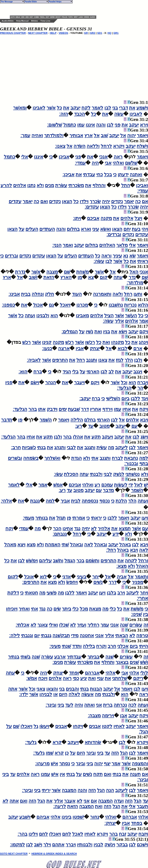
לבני (108, 474)
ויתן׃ (77, 218)
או (55, 694)
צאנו (103, 360)
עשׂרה (47, 657)
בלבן (111, 593)
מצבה (52, 272)
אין (62, 774)
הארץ (66, 277)
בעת (136, 229)
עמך (105, 625)
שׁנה (124, 625)
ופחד (74, 673)
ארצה (64, 348)
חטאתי (31, 593)
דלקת (13, 593)
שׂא (132, 256)
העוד (77, 294)
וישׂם (35, 382)
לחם (67, 834)
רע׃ (79, 426)
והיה (79, 705)
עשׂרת (61, 185)
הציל (109, 316)
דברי (123, 108)
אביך (65, 501)
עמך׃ (25, 135)
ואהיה (37, 135)
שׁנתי (66, 646)
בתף (144, 464)
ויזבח (143, 834)
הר (140, 388)
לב (111, 372)
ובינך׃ (51, 705)
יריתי (46, 790)
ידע (116, 534)
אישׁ (54, 764)
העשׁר (131, 316)
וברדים (11, 256)
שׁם (67, 272)
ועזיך (82, 625)
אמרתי (79, 518)
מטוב (104, 426)
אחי (34, 609)
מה (111, 447)
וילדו (84, 201)
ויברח (143, 382)
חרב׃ (16, 447)
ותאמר (141, 577)
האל (134, 272)
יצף (107, 764)
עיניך (117, 256)
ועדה (119, 801)
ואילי (53, 625)
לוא (43, 577)
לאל (138, 485)
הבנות (96, 689)
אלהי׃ (6, 501)
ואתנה (136, 174)
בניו (107, 332)
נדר (132, 277)
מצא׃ (121, 566)
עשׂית (102, 447)
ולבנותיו (85, 845)
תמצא (125, 528)
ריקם (138, 678)
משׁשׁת (137, 609)
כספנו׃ (8, 305)
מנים (49, 185)
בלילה (89, 646)
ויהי (145, 229)
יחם (127, 229)
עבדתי (89, 174)
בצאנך (122, 662)
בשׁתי (25, 657)
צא (91, 277)
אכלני (123, 646)
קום (104, 277)
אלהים (20, 185)
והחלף (99, 185)
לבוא (122, 348)
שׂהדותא (93, 742)
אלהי (134, 673)
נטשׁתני (133, 474)
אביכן (64, 157)
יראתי (96, 518)
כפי (76, 678)
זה (146, 625)
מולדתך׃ (135, 283)
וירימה (108, 716)
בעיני (82, 577)
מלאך (122, 245)
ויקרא (119, 146)
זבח (123, 834)
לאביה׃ (34, 360)
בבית (26, 294)
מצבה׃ (94, 716)
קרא (57, 742)
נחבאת (131, 458)
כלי (113, 609)
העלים (32, 229)
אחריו (96, 409)
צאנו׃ (60, 146)
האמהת (53, 545)
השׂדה (79, 146)
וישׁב (38, 845)
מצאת (95, 609)
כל (59, 108)
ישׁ (146, 485)
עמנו (45, 774)
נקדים (117, 201)
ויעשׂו (44, 726)
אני (99, 705)
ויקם (144, 332)
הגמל (70, 561)
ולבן (138, 360)
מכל (84, 609)
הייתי (143, 646)
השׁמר (46, 420)
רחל (128, 294)
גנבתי (46, 635)
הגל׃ (143, 732)
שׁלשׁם (131, 163)
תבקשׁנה (61, 635)
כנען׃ (47, 348)
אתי (95, 458)
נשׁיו (89, 332)
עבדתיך (74, 657)
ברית (108, 705)
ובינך (91, 753)
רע (97, 485)
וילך (47, 845)
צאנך (43, 625)
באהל (125, 545)
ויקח (144, 409)
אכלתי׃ (22, 625)
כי (51, 157)
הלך (129, 360)
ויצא (21, 545)
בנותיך (42, 518)
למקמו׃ (17, 845)
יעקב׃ (85, 399)
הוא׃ (23, 372)
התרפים (60, 360)
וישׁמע (142, 108)
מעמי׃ (28, 518)
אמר (144, 321)
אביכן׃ (69, 174)
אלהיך (104, 528)
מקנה (106, 218)
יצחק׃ (110, 823)
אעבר (70, 801)
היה (95, 163)
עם (134, 426)
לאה (89, 545)
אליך (119, 321)
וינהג (143, 342)
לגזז (120, 360)
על (22, 229)
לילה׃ (14, 635)
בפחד (137, 823)
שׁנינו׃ (136, 614)
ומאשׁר (20, 108)
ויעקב (107, 437)
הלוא (143, 305)
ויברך (71, 845)
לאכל (78, 834)
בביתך (93, 657)
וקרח (101, 646)
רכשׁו (90, 342)
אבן (124, 716)
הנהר (51, 382)
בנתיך (14, 657)
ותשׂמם (92, 561)
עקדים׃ (92, 207)
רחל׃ (111, 550)
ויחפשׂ (72, 582)
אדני (67, 577)
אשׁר (51, 108)
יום (37, 635)
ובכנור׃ (131, 464)
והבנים (72, 689)
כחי (100, 174)
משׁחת (82, 272)
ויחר (144, 593)
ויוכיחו (12, 609)
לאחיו (119, 726)
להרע (6, 185)
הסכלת (71, 474)
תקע (96, 437)
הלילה (77, 420)
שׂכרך (95, 201)
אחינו (68, 528)
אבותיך (76, 135)
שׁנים (134, 662)
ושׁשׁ (144, 662)
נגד (77, 528)
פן (20, 420)
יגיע (84, 678)
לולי (144, 673)
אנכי (103, 157)
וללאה (93, 146)
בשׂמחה (31, 458)
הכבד (79, 114)
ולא (40, 185)
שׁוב (104, 135)
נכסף (105, 501)
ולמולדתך (54, 135)
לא (94, 528)
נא (126, 256)
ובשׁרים (15, 458)
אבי (108, 163)
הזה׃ (64, 114)
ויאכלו (26, 726)
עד (91, 426)
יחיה (86, 528)
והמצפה (140, 764)
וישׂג (144, 437)
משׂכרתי (76, 185)
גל (36, 726)
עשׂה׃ (99, 261)
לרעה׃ (60, 806)
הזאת (49, 277)
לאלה (74, 694)
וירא (144, 125)
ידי (131, 485)
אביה (122, 577)
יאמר (129, 201)
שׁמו (50, 753)
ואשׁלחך (52, 458)
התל (126, 185)
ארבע (60, 657)
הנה (110, 790)
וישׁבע (25, 817)
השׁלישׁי (113, 399)
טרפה (142, 635)
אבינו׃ (14, 294)
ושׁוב (33, 277)
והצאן (52, 689)
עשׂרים (136, 625)
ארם (138, 348)
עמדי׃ (80, 163)
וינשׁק (110, 845)
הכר (57, 528)
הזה (115, 753)
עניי (100, 678)
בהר (33, 409)
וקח (9, 528)
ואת (98, 332)
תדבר (7, 420)
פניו (9, 382)
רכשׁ (69, 342)
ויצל (138, 218)
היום (63, 694)
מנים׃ (58, 662)
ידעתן (123, 174)
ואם (44, 201)
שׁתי (65, 545)
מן (80, 277)
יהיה (106, 201)
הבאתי (122, 635)
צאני (41, 689)
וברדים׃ (114, 234)
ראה (118, 157)
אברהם (92, 673)
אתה (13, 689)
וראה (106, 256)
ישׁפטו (78, 817)
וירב (121, 593)
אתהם (58, 845)
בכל (108, 174)
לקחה (131, 561)
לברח (117, 458)
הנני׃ (57, 245)
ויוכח (43, 678)
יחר (96, 577)
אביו (80, 348)
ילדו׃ (24, 694)
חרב (112, 646)
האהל (142, 566)
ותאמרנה (102, 294)
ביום (125, 399)
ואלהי (118, 163)
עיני (96, 229)
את (132, 108)
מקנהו (118, 342)
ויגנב (138, 372)
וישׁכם (142, 845)
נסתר (65, 764)
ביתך (67, 609)
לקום (13, 577)
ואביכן (142, 185)
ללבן (135, 399)
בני (115, 108)
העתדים (47, 229)
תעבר (142, 806)
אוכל (29, 577)
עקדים (15, 201)
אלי (25, 157)
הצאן (67, 201)
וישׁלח (142, 146)
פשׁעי (52, 593)
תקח (98, 774)
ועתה (30, 316)
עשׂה (119, 114)
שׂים (57, 609)
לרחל (106, 146)
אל (123, 135)
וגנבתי (27, 635)
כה (138, 201)
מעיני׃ (55, 646)
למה (144, 458)
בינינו (66, 817)
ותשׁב (58, 561)
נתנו (31, 185)
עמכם (107, 485)
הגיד (67, 372)
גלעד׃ (31, 742)
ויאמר (142, 135)
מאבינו (82, 316)
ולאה (118, 294)
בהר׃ (22, 834)
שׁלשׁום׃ (55, 125)
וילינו (33, 834)
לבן (108, 108)
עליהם (45, 561)
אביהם (43, 817)
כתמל (10, 157)
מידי (75, 635)
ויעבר (79, 382)
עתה (118, 277)
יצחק (95, 348)
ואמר (68, 245)
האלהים (107, 245)
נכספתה (90, 501)
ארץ (88, 135)
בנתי (41, 447)
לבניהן (46, 694)
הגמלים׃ (70, 332)
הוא (54, 316)
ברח (38, 372)
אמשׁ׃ (32, 678)
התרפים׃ (31, 582)
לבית (76, 501)
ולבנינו (43, 316)
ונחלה (38, 294)
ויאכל (65, 305)
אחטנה (87, 635)
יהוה (131, 135)
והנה (101, 125)
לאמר (97, 108)
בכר (80, 561)
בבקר (122, 845)
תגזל (61, 518)
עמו (81, 125)
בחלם (90, 420)
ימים (63, 409)
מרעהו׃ (42, 764)
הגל (124, 753)
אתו (42, 409)
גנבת (35, 501)
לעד (69, 705)
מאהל (10, 545)
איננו (90, 125)
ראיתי (143, 261)
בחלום (73, 229)
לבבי (71, 447)
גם (51, 305)
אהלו (78, 437)
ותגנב (92, 360)
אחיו (127, 409)
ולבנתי (96, 474)
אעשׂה (87, 694)
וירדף (107, 409)
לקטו (107, 726)
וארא (86, 229)
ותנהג (60, 447)
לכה (132, 705)
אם (145, 201)
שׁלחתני (120, 678)
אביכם (93, 218)
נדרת (20, 272)
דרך (85, 409)
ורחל (143, 561)
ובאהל (101, 545)
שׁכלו (64, 625)
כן (67, 753)
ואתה (89, 705)
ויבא (144, 420)
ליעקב (121, 447)
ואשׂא (106, 229)
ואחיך (24, 609)
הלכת (121, 501)
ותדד (77, 646)
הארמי (93, 372)
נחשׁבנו (116, 305)
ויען (145, 518)
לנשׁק (119, 474)
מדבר (108, 490)
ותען (138, 294)
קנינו (47, 342)
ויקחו (78, 726)
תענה (135, 774)
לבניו (98, 845)
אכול (38, 305)
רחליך (93, 625)
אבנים (95, 726)
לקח (86, 108)
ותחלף (108, 662)
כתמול (70, 125)
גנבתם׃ (60, 534)
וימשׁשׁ (32, 561)
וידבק (52, 409)
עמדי (24, 528)
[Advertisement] (55, 9)
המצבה (69, 790)
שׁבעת (74, 409)
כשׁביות (29, 447)
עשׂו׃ (58, 474)
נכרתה (120, 705)
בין (145, 614)
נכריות (130, 305)
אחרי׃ (142, 598)
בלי (75, 372)
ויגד (145, 399)
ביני (61, 705)
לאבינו (39, 108)
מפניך (137, 582)
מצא (31, 545)
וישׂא (123, 332)
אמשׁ (58, 485)
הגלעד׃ (124, 388)
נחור (95, 817)
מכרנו (82, 305)
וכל (124, 382)
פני (118, 125)
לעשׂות (121, 485)
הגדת (77, 458)
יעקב (75, 108)
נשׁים (98, 582)
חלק (49, 294)
